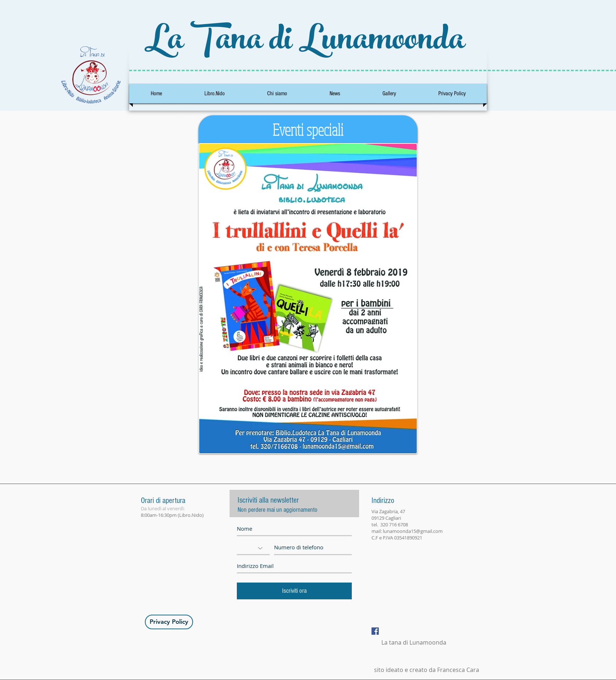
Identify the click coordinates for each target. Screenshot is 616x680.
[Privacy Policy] (169, 622)
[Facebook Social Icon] (375, 631)
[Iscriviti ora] (294, 591)
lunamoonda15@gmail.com (413, 531)
